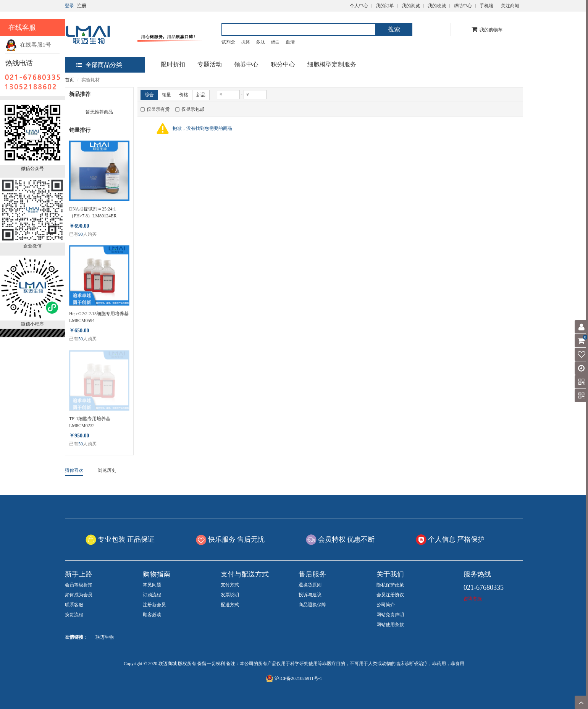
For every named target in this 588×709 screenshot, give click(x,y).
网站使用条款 (390, 625)
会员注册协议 (390, 595)
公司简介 (386, 605)
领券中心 (246, 64)
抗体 (246, 42)
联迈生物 (105, 637)
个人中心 (359, 6)
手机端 (486, 6)
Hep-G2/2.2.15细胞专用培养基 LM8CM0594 (99, 317)
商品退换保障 (312, 605)
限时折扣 (173, 64)
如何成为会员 (79, 595)
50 (81, 339)
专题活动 (210, 64)
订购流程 (152, 595)
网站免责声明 (390, 615)
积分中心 (283, 64)
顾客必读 (152, 615)
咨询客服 (473, 599)
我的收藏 (437, 6)
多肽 (260, 42)
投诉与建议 (310, 595)
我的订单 (385, 6)
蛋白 (275, 42)
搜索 (394, 29)
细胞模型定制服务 (332, 64)
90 (81, 234)
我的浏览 (411, 6)
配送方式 (230, 605)
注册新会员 (154, 605)
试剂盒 (228, 42)
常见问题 (152, 585)
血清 (290, 42)
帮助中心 (463, 6)
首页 (69, 80)
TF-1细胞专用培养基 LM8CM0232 (90, 422)
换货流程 (74, 615)
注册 (82, 6)
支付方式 (230, 585)
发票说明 (230, 595)
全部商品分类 (99, 65)
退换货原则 (310, 585)
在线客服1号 (28, 45)
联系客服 (74, 605)
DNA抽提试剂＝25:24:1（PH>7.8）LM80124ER (93, 212)
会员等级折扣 (79, 585)
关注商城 (510, 6)
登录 (69, 6)
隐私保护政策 (390, 585)
